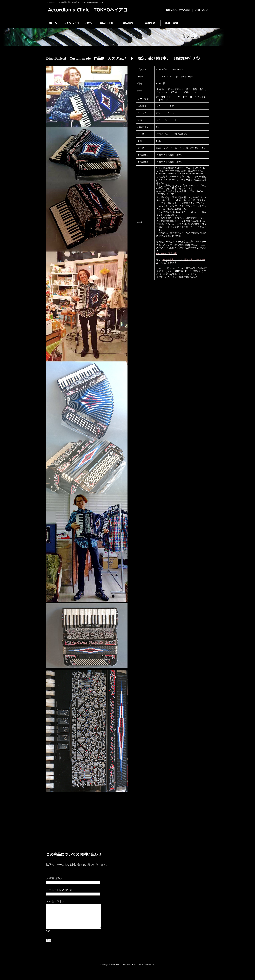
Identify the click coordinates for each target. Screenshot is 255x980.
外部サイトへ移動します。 (170, 155)
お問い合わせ (202, 10)
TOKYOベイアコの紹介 (178, 10)
